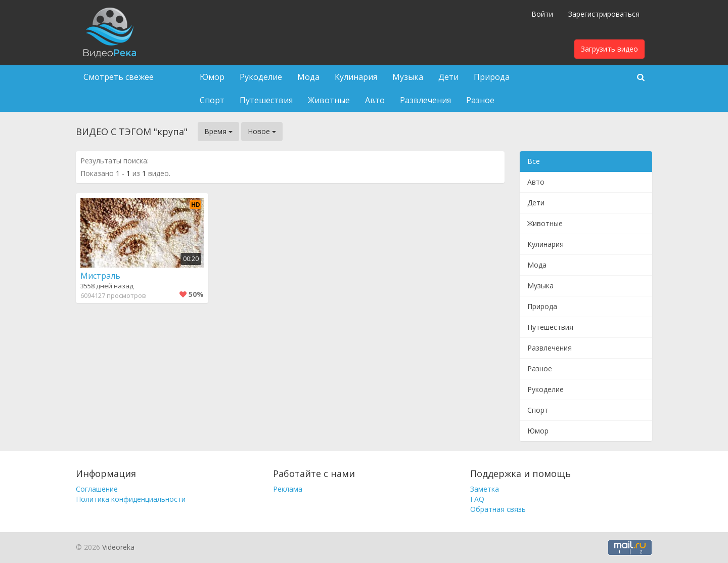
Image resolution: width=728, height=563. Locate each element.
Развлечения (425, 100)
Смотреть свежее (119, 77)
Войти (542, 14)
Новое (262, 131)
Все (534, 161)
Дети (448, 77)
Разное (480, 100)
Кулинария (356, 77)
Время (218, 131)
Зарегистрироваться (604, 14)
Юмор (212, 77)
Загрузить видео (609, 49)
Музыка (408, 77)
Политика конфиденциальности (131, 499)
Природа (492, 77)
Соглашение (97, 489)
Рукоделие (261, 77)
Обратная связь (498, 509)
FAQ (477, 499)
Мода (308, 77)
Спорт (212, 100)
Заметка (485, 489)
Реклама (288, 489)
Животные (329, 100)
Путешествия (266, 100)
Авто (375, 100)
